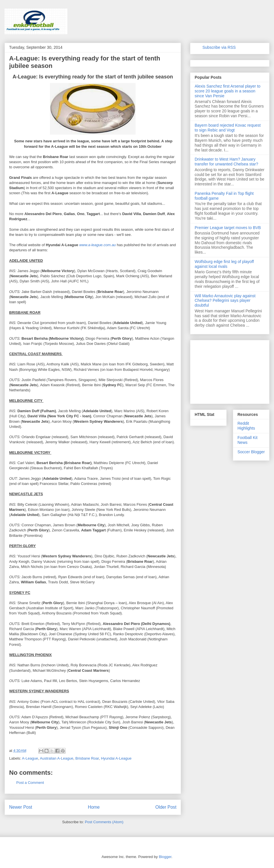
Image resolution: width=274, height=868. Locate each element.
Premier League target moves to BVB (228, 228)
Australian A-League (57, 758)
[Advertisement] (230, 371)
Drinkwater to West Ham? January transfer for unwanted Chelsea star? (226, 162)
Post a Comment (30, 783)
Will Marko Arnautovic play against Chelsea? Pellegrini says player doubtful (225, 301)
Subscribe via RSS (219, 47)
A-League (30, 758)
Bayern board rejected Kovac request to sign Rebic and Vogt (228, 128)
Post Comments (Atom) (104, 822)
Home (94, 807)
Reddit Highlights (246, 426)
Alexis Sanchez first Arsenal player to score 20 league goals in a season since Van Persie (227, 91)
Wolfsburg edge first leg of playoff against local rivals (224, 264)
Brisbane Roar (87, 758)
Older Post (166, 807)
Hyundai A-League (116, 758)
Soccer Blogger (251, 452)
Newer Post (21, 807)
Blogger (165, 857)
